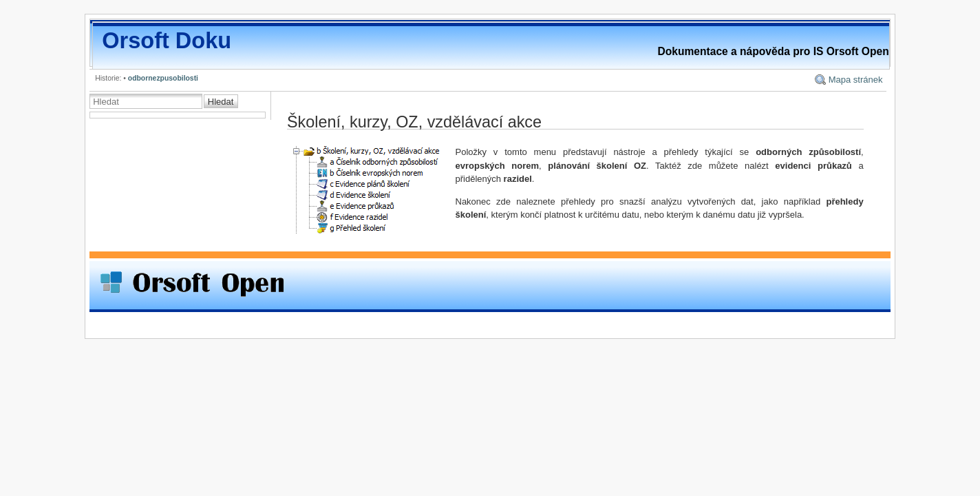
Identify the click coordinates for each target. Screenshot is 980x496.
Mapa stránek (856, 80)
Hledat (221, 102)
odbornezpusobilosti (163, 78)
